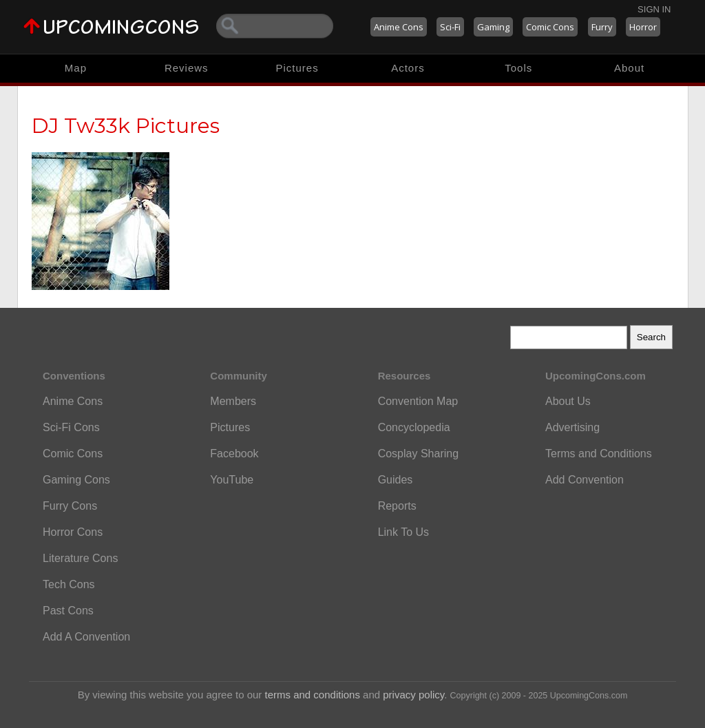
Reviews (187, 68)
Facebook (234, 454)
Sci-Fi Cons (71, 427)
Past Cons (68, 611)
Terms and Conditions (599, 454)
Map (76, 68)
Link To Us (403, 532)
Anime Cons (399, 27)
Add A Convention (86, 637)
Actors (408, 68)
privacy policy (413, 695)
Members (233, 401)
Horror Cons (73, 532)
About (629, 68)
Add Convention (585, 480)
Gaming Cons (76, 480)
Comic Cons (550, 27)
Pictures (297, 68)
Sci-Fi (450, 27)
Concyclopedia (414, 427)
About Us (568, 401)
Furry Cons (70, 506)
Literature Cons (80, 558)
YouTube (232, 480)
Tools (518, 68)
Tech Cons (69, 584)
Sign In (654, 9)
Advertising (572, 427)
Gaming (493, 27)
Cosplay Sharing (418, 454)
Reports (397, 506)
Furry (602, 27)
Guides (396, 480)
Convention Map (418, 401)
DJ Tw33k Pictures (126, 126)
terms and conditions (313, 695)
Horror (643, 27)
